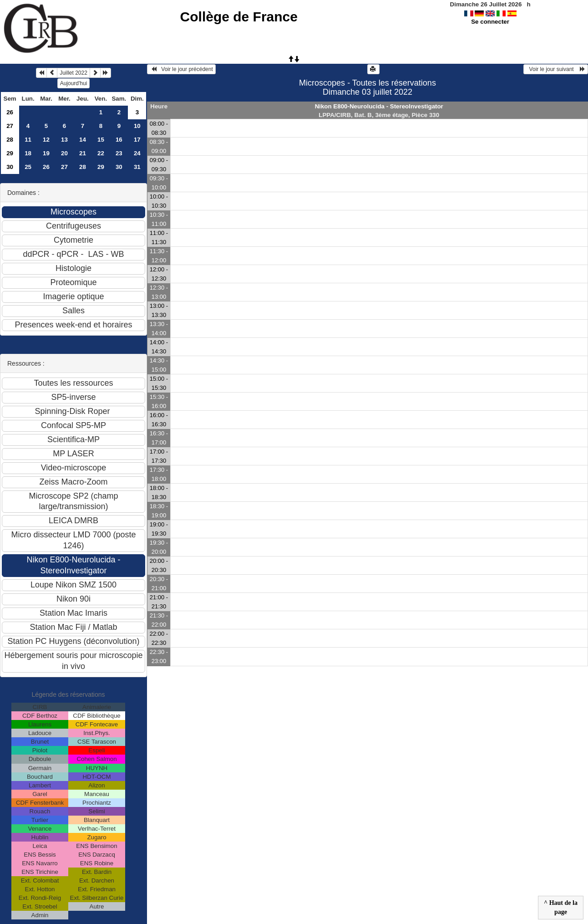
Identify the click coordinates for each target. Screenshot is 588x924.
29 (10, 153)
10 (137, 126)
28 (10, 140)
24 (137, 153)
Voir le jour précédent (181, 69)
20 (64, 153)
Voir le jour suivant (556, 69)
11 (28, 140)
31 (137, 167)
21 (83, 153)
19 (46, 153)
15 (101, 140)
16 (119, 140)
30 (10, 167)
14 (83, 140)
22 (101, 153)
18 (28, 153)
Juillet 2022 (73, 73)
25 (28, 167)
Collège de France (239, 17)
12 (46, 140)
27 (10, 126)
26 (10, 112)
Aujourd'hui (74, 83)
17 (137, 140)
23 (119, 153)
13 (64, 140)
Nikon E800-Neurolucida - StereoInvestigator (379, 106)
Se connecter (490, 22)
